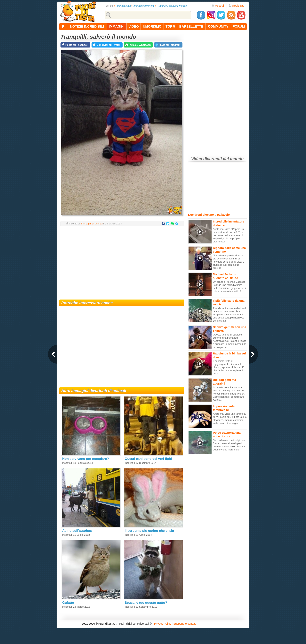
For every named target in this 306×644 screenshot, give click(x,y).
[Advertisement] (122, 260)
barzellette (191, 26)
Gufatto (68, 603)
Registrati (237, 6)
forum (239, 26)
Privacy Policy (163, 624)
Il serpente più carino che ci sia (149, 531)
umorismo (152, 26)
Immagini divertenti (144, 6)
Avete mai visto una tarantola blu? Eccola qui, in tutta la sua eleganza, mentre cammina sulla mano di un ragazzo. (230, 418)
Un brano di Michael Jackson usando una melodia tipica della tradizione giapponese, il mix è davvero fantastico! (230, 287)
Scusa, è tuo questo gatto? (146, 603)
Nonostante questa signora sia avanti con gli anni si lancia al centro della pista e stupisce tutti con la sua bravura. (229, 262)
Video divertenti (207, 159)
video (134, 26)
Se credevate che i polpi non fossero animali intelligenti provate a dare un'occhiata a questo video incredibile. (229, 445)
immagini (117, 26)
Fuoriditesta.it (123, 6)
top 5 (170, 26)
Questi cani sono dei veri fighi (148, 459)
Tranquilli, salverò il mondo (172, 6)
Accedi (218, 6)
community (218, 26)
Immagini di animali (92, 224)
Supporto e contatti (185, 624)
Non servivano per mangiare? (86, 459)
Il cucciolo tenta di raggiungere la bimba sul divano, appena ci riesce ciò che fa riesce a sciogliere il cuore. (229, 367)
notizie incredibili (87, 26)
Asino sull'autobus (77, 531)
